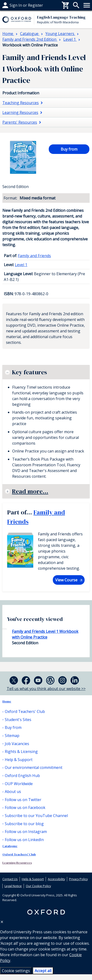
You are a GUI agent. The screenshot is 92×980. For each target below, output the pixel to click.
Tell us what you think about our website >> (46, 689)
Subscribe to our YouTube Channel (36, 816)
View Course (66, 580)
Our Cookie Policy (38, 886)
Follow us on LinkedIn (24, 840)
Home (7, 701)
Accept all (43, 971)
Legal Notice (13, 886)
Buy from (69, 149)
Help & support (16, 5)
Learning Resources (17, 863)
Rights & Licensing (21, 752)
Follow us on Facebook (25, 807)
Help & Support (19, 760)
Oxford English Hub (22, 776)
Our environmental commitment (34, 767)
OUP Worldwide (19, 784)
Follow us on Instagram (26, 832)
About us (13, 792)
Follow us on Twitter (23, 800)
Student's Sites (18, 720)
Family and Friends (34, 256)
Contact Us (10, 879)
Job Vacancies (17, 744)
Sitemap (12, 736)
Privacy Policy (78, 879)
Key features (29, 372)
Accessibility (56, 879)
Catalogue (10, 846)
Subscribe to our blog (24, 824)
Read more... (30, 491)
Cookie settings (16, 971)
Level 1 (21, 265)
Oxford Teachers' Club (25, 711)
